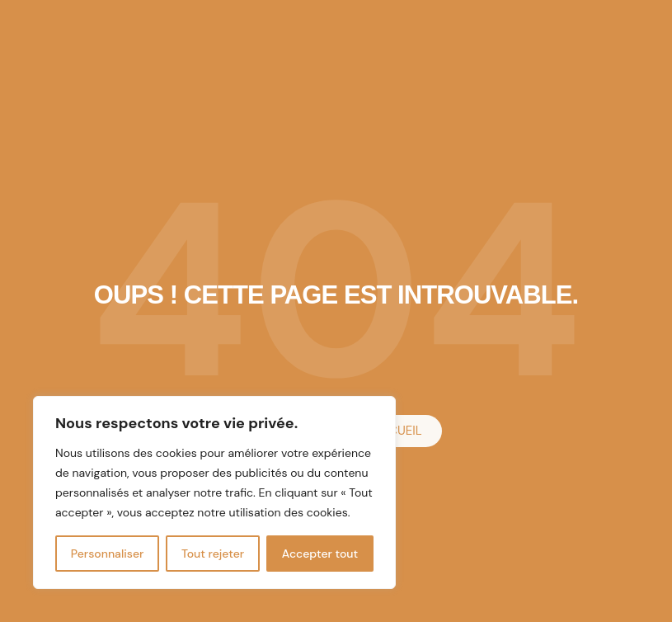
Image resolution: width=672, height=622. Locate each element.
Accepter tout (320, 554)
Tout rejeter (213, 554)
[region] (214, 492)
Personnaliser (108, 554)
